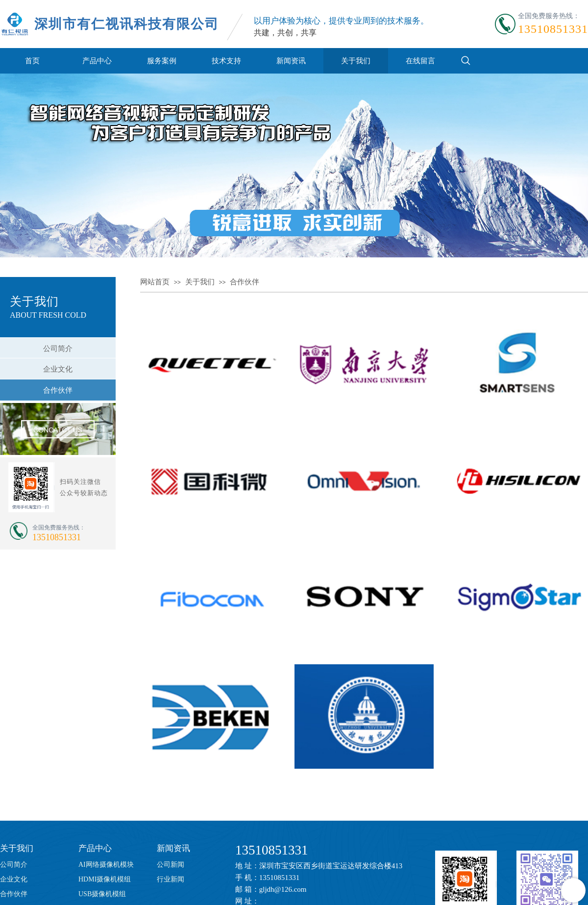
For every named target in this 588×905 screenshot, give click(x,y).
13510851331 (272, 850)
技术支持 (226, 61)
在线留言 (420, 61)
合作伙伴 (245, 282)
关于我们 (356, 61)
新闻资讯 (291, 61)
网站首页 (155, 282)
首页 (32, 61)
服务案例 (162, 61)
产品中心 (97, 61)
